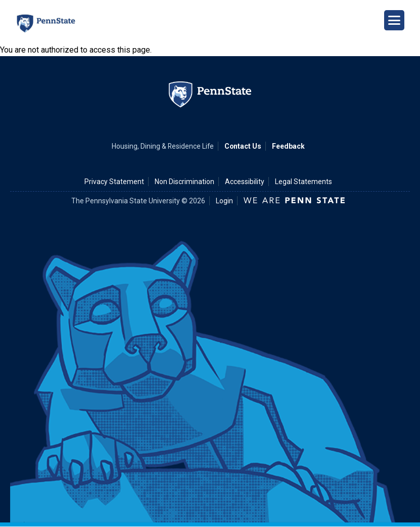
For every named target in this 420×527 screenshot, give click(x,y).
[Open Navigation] (394, 20)
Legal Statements (304, 182)
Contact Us (243, 146)
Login (224, 201)
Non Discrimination (184, 182)
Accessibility (245, 182)
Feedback (288, 146)
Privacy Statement (114, 182)
